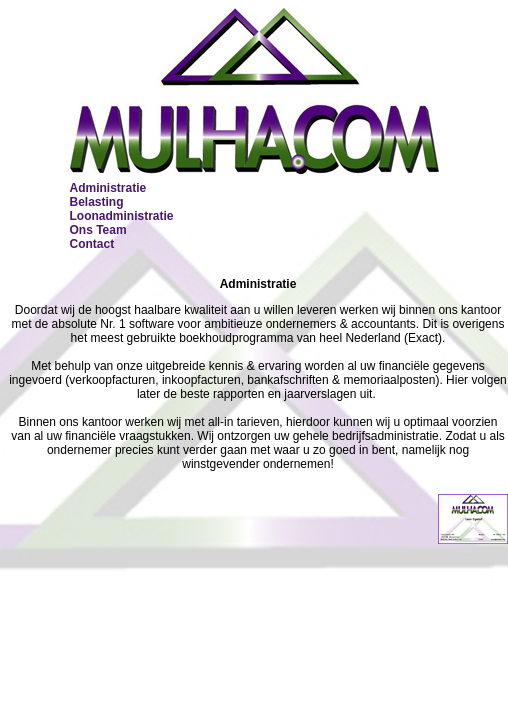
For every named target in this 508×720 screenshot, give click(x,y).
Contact (92, 244)
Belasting (97, 202)
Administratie (108, 188)
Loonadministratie (122, 216)
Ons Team (98, 230)
